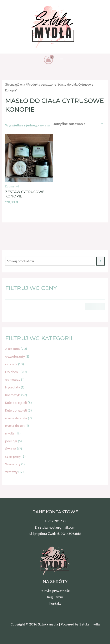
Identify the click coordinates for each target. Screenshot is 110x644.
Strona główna (15, 84)
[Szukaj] (100, 261)
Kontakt (55, 603)
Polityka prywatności (55, 591)
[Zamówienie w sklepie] (77, 124)
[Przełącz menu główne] (62, 60)
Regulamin (55, 597)
